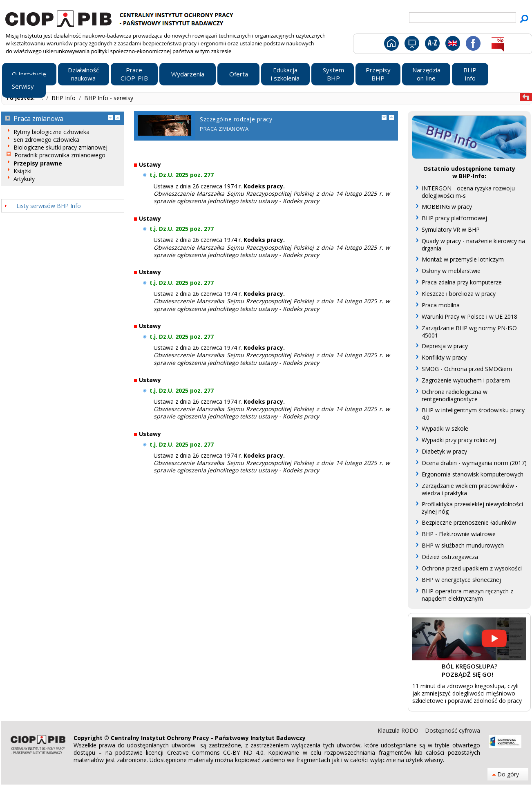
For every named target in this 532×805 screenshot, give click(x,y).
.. (42, 98)
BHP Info (64, 98)
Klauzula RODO (399, 730)
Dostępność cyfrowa (453, 730)
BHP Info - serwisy (109, 98)
